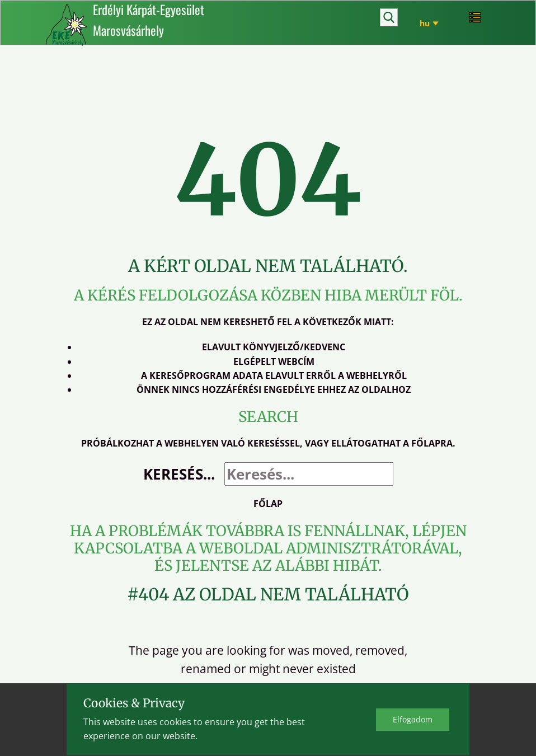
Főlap (268, 504)
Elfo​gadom (413, 719)
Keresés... (179, 474)
